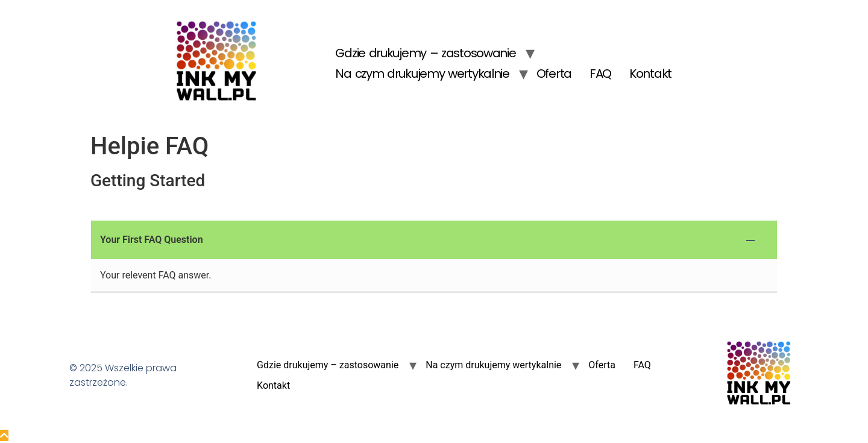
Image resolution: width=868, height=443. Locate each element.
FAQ (600, 74)
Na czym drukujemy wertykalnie (422, 74)
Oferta (554, 74)
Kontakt (650, 74)
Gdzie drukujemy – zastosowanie (425, 53)
